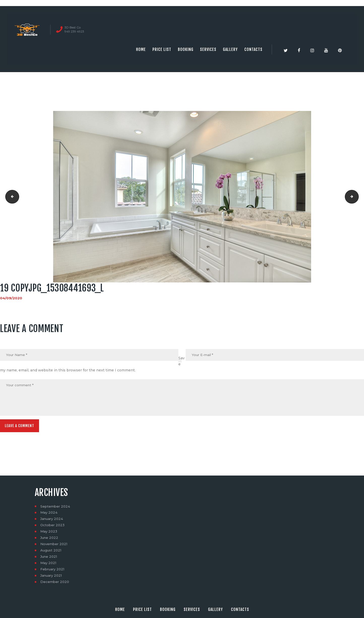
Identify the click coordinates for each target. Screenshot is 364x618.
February (53, 571)
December (55, 584)
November (55, 546)
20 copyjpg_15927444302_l (357, 197)
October (53, 527)
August (52, 552)
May (49, 515)
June (50, 540)
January (53, 521)
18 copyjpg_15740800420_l (11, 197)
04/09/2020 (11, 298)
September (56, 508)
